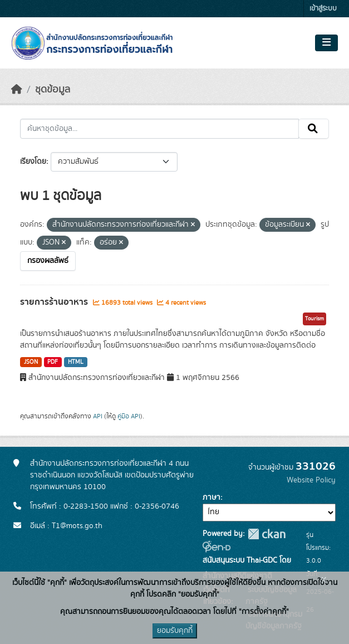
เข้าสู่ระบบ (323, 9)
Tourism (314, 319)
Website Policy (311, 480)
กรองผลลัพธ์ (48, 261)
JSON (31, 362)
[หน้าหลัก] (17, 90)
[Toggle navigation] (326, 43)
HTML (76, 362)
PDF (53, 362)
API (98, 416)
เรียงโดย (33, 162)
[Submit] (314, 129)
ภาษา (212, 497)
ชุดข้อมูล (53, 90)
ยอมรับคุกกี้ (175, 631)
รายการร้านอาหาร (55, 302)
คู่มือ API (129, 416)
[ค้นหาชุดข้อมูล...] (159, 129)
